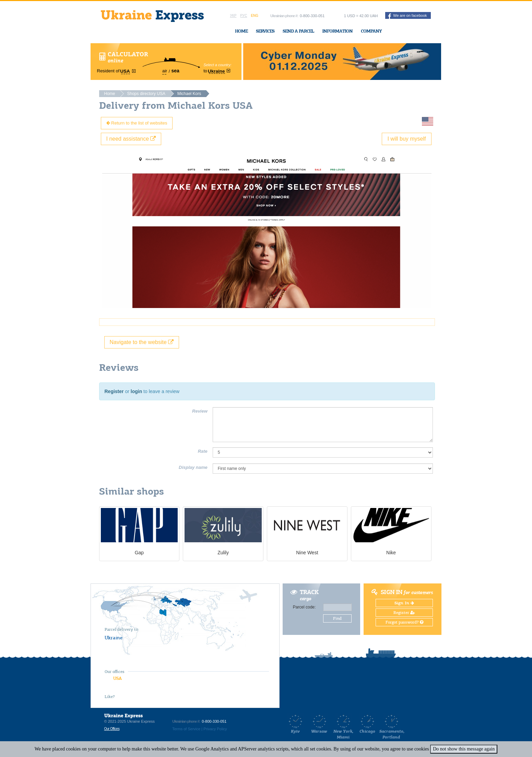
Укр (233, 16)
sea (175, 71)
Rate (203, 451)
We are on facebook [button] (407, 16)
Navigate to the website (142, 342)
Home (241, 31)
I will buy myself (406, 139)
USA (117, 678)
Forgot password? (404, 622)
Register (114, 391)
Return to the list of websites (137, 123)
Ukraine (114, 638)
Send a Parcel (298, 31)
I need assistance (131, 139)
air (165, 71)
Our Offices (112, 729)
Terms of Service (186, 729)
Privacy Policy (215, 729)
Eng (255, 16)
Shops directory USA (146, 94)
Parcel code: (304, 607)
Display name (193, 467)
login (136, 391)
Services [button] (265, 31)
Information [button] (337, 31)
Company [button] (371, 31)
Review (200, 411)
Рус (244, 16)
